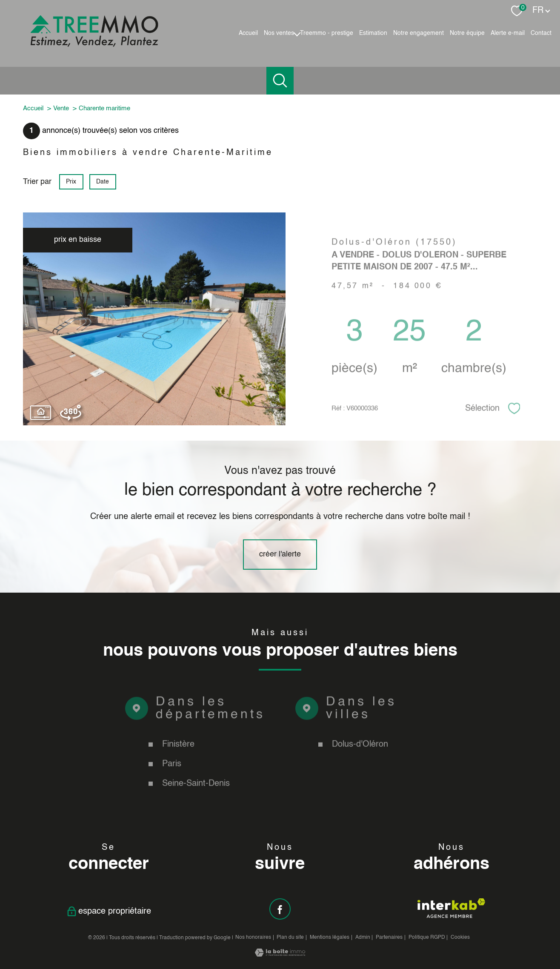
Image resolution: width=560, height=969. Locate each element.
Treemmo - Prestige (327, 33)
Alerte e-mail (508, 33)
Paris (172, 781)
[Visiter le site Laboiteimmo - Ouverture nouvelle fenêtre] (280, 955)
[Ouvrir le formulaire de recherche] (280, 81)
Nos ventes (279, 33)
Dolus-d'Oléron (360, 761)
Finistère (178, 761)
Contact (541, 33)
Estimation (373, 33)
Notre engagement (419, 33)
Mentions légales (330, 937)
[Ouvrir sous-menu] (297, 33)
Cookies (460, 937)
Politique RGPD (427, 937)
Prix (71, 182)
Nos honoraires (253, 937)
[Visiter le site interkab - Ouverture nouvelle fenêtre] (451, 908)
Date (103, 182)
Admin (363, 937)
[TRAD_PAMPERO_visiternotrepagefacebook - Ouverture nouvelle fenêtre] (280, 909)
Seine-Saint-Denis (196, 800)
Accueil (248, 33)
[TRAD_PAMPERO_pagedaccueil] (94, 45)
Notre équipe (467, 33)
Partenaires (389, 937)
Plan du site (290, 937)
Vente (61, 108)
